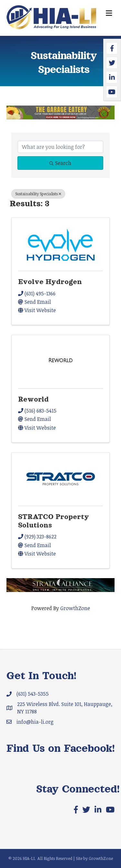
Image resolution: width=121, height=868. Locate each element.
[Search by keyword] (60, 147)
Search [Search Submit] (60, 163)
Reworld (33, 399)
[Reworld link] (60, 361)
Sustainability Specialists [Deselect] (38, 194)
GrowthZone (75, 608)
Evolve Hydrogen (50, 282)
